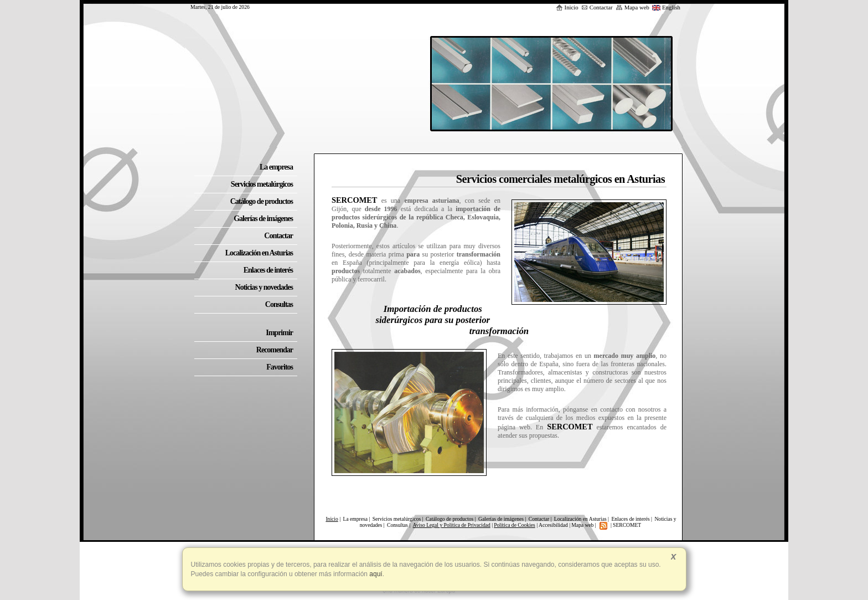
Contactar (597, 7)
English (666, 7)
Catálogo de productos (449, 519)
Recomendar (275, 350)
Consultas (398, 525)
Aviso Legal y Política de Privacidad (452, 525)
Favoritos (280, 367)
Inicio (567, 7)
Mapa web (632, 7)
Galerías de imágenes (501, 519)
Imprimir (279, 333)
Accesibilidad (553, 525)
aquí (375, 574)
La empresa (355, 519)
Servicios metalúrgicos (397, 519)
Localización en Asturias (580, 519)
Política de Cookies (515, 525)
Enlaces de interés (630, 519)
